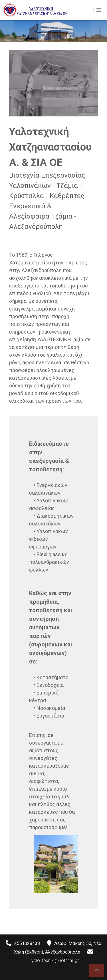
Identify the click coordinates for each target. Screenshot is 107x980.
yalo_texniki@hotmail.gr (55, 961)
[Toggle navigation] (99, 10)
